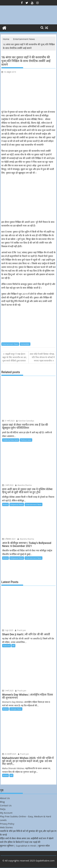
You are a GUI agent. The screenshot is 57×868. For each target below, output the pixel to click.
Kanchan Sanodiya (25, 421)
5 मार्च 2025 (8, 691)
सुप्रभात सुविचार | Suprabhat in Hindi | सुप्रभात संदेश (25, 846)
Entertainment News (10, 344)
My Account (6, 813)
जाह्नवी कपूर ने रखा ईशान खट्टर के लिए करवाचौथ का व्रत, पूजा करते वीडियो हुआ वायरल (15, 357)
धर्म (13, 646)
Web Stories (6, 827)
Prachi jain (20, 630)
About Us (5, 798)
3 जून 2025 (8, 630)
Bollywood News (17, 504)
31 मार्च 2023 (8, 421)
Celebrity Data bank (11, 440)
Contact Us (6, 805)
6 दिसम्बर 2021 (9, 539)
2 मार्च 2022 (8, 485)
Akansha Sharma (23, 485)
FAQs (3, 809)
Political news (26, 440)
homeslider (25, 344)
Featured (7, 646)
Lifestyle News (16, 709)
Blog (2, 802)
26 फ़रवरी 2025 (9, 754)
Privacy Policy (7, 824)
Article (5, 504)
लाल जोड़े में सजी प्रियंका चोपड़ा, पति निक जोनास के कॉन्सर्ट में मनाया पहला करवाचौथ (42, 357)
